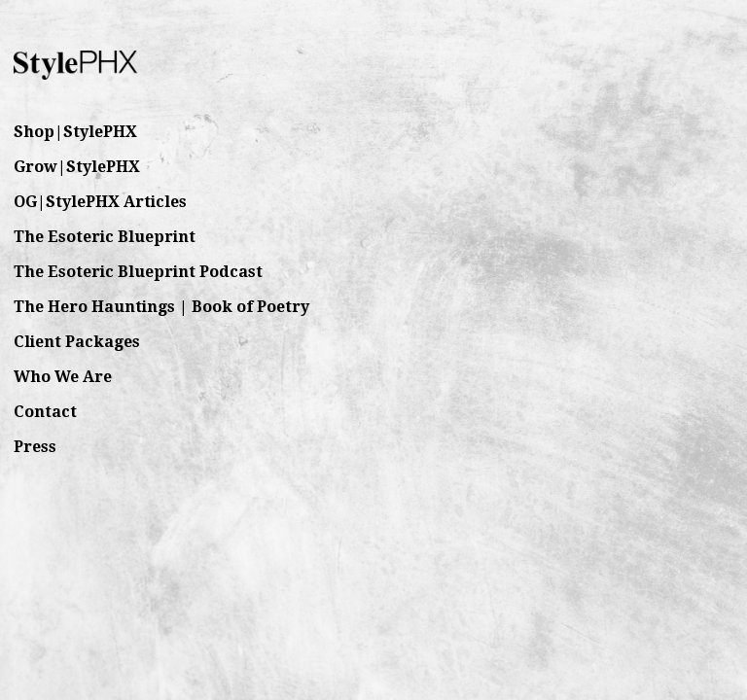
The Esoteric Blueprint (105, 237)
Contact (45, 412)
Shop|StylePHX (75, 132)
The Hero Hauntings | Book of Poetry (161, 307)
